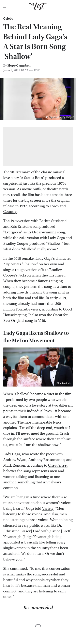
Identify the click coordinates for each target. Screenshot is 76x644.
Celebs (8, 19)
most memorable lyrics (43, 422)
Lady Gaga (12, 454)
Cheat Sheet (58, 466)
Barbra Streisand (53, 221)
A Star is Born (32, 178)
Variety (48, 509)
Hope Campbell (19, 65)
